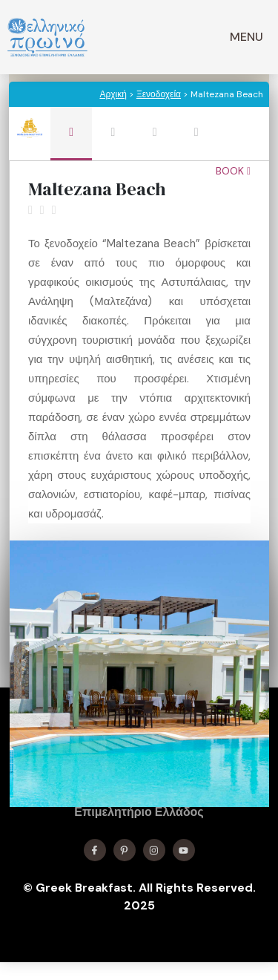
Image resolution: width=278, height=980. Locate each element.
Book (233, 171)
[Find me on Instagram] (154, 850)
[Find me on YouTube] (184, 850)
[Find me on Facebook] (95, 850)
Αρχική (113, 94)
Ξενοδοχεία (159, 94)
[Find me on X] (125, 850)
